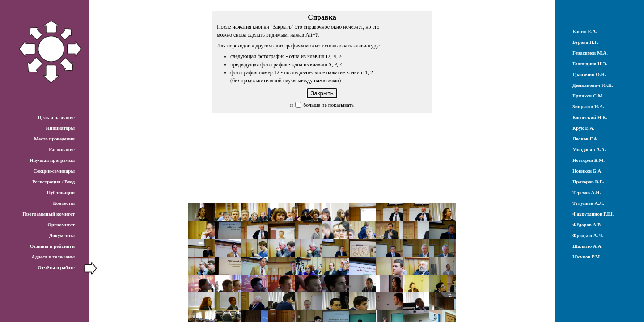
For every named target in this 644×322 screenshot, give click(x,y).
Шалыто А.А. (587, 246)
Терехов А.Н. (587, 192)
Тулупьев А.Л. (588, 203)
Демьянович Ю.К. (593, 85)
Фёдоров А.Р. (587, 225)
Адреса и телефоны (53, 257)
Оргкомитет (61, 225)
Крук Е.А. (583, 128)
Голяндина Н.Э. (590, 64)
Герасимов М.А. (590, 53)
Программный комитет (49, 214)
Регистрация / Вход (53, 182)
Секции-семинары (54, 171)
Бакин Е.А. (585, 31)
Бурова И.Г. (585, 42)
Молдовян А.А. (589, 149)
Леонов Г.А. (585, 139)
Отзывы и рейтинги (52, 246)
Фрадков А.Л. (588, 235)
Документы (62, 235)
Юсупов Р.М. (587, 257)
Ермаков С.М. (588, 96)
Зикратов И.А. (588, 106)
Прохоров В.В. (588, 182)
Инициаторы (60, 128)
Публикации (61, 192)
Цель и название (56, 117)
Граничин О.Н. (589, 74)
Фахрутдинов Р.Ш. (593, 214)
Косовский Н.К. (590, 117)
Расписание (62, 149)
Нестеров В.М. (589, 160)
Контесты (64, 203)
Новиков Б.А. (587, 171)
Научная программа (52, 160)
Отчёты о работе (56, 267)
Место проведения (54, 139)
